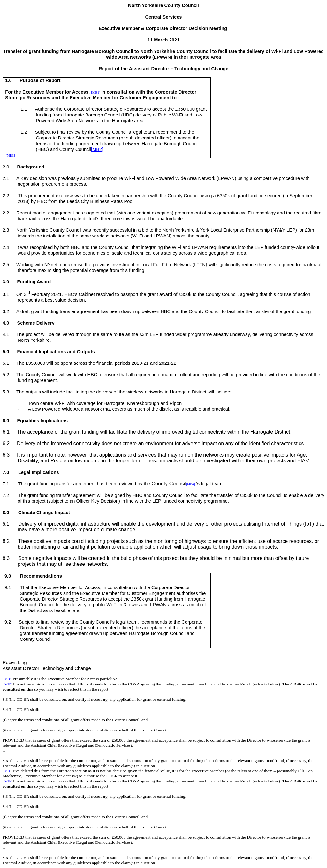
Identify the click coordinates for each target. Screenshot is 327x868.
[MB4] (191, 484)
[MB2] (97, 149)
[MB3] (10, 156)
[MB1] (96, 92)
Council (83, 149)
